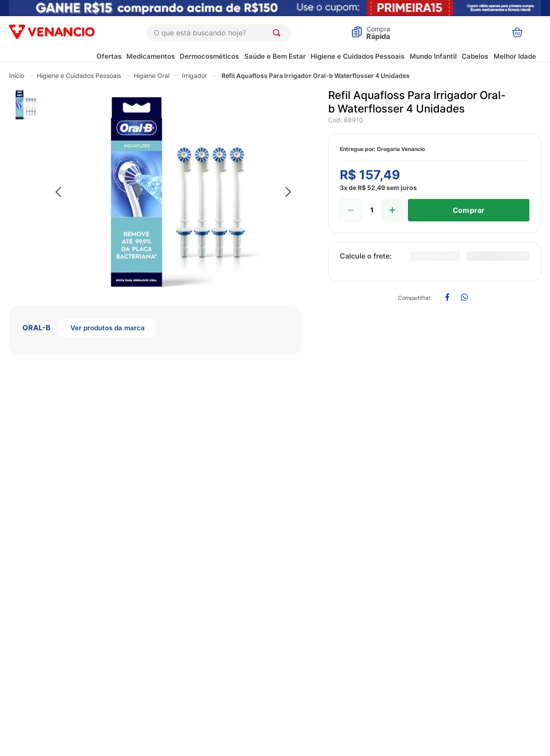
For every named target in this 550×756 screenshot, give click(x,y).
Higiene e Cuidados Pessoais (357, 56)
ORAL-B (37, 328)
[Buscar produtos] (278, 33)
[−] (351, 210)
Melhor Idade (515, 56)
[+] (392, 210)
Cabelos (475, 56)
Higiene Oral (152, 76)
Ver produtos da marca (108, 328)
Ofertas (109, 56)
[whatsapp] (464, 298)
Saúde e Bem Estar (275, 56)
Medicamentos (151, 56)
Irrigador (195, 76)
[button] (173, 192)
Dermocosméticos (209, 56)
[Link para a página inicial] (17, 75)
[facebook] (447, 298)
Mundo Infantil (433, 56)
